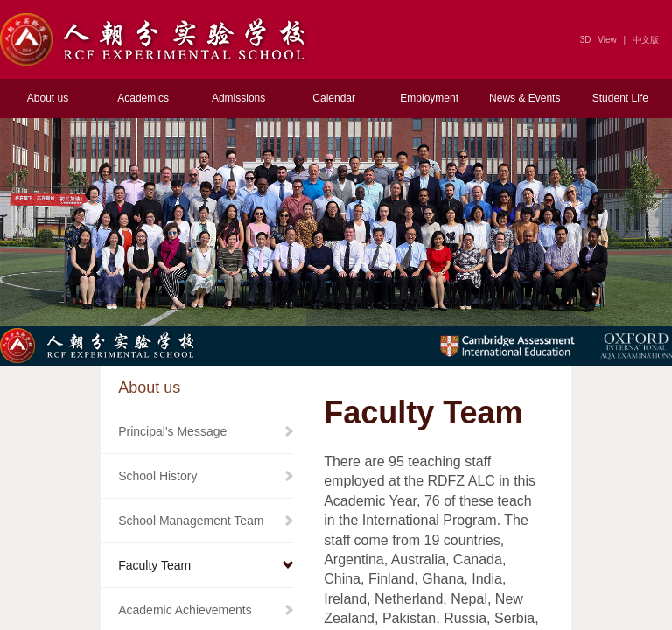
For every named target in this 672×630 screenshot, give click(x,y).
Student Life (620, 98)
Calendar (334, 98)
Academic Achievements (185, 610)
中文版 (646, 40)
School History (157, 476)
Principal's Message (172, 431)
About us (48, 98)
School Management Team (191, 521)
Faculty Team (154, 565)
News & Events (525, 98)
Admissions (238, 98)
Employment (429, 98)
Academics (143, 98)
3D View (598, 40)
